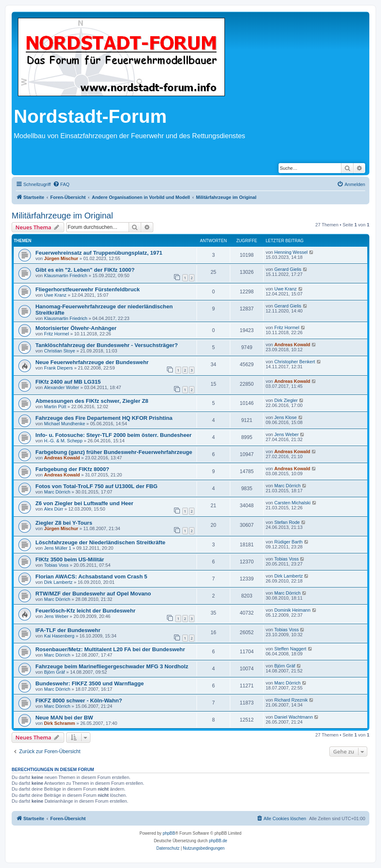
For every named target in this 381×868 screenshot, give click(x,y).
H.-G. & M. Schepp (63, 441)
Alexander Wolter (62, 387)
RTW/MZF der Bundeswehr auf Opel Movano (93, 594)
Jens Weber (287, 434)
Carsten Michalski (293, 503)
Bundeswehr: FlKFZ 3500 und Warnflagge (90, 683)
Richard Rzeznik (291, 700)
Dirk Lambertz (58, 582)
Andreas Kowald (292, 345)
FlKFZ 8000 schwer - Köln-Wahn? (79, 701)
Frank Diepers (59, 368)
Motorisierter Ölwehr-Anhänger (76, 328)
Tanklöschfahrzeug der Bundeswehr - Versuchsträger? (107, 345)
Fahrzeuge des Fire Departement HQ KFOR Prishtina (104, 418)
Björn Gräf (55, 672)
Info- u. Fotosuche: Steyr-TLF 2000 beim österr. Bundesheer (113, 435)
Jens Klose (286, 417)
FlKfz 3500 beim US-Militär (70, 559)
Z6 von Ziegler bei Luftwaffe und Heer (84, 503)
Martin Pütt (55, 407)
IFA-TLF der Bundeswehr (68, 630)
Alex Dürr (54, 509)
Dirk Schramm (60, 723)
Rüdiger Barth (289, 542)
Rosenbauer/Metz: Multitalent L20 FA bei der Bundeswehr (110, 649)
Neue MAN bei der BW (64, 718)
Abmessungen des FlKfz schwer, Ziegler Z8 (92, 401)
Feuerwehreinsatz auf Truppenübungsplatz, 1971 (99, 253)
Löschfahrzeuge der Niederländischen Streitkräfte (100, 542)
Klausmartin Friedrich (66, 275)
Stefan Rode (287, 522)
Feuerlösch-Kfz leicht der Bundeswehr (85, 611)
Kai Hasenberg (59, 636)
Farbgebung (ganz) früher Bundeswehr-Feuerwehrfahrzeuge (114, 452)
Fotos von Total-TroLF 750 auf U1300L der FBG (96, 486)
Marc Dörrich (57, 492)
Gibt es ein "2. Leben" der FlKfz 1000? (85, 270)
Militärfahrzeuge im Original (62, 216)
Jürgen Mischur (61, 258)
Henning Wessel (291, 252)
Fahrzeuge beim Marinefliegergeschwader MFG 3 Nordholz (112, 666)
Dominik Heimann (293, 610)
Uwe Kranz (55, 295)
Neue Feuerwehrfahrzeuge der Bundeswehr (92, 362)
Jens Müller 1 (58, 548)
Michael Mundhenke (65, 424)
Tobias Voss (56, 565)
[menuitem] (61, 184)
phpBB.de (218, 841)
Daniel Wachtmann (294, 717)
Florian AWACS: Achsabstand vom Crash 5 (91, 577)
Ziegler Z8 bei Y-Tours (64, 523)
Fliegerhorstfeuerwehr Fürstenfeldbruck (88, 289)
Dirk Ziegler (286, 400)
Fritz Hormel (57, 334)
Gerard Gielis (288, 269)
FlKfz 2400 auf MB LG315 (68, 382)
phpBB (169, 833)
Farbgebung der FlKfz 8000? (72, 469)
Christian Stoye (60, 351)
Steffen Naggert (290, 649)
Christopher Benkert (295, 362)
